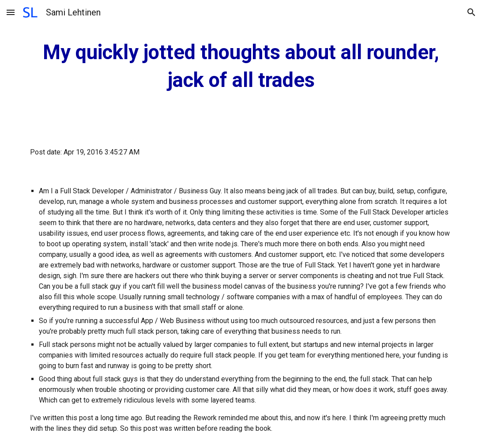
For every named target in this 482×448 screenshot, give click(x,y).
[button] (11, 12)
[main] (241, 66)
